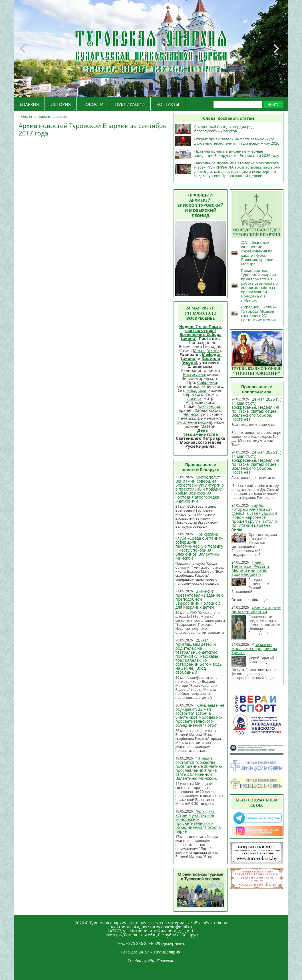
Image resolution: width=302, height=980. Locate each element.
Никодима (196, 390)
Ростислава (194, 374)
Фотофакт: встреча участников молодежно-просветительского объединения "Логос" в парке (198, 821)
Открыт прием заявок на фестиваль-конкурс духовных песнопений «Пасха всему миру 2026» (238, 141)
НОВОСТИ (93, 104)
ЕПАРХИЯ (29, 104)
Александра (209, 406)
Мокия (199, 350)
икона (189, 338)
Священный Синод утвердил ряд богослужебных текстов (224, 129)
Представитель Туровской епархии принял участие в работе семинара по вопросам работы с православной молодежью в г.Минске (259, 285)
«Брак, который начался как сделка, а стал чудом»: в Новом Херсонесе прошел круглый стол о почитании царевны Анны (255, 517)
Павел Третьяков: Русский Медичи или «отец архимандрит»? (250, 568)
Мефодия (212, 354)
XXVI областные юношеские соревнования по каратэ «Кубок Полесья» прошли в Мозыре (259, 253)
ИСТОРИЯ (61, 104)
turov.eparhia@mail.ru (171, 927)
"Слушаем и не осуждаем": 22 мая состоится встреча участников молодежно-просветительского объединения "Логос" (200, 715)
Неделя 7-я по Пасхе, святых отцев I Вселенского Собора (201, 330)
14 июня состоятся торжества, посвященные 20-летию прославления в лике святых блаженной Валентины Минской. (199, 768)
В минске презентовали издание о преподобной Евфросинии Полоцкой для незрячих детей (199, 599)
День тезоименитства (201, 432)
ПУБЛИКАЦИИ (130, 104)
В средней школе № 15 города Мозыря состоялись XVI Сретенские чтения (259, 313)
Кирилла (211, 358)
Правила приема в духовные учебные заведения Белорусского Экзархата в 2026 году (236, 153)
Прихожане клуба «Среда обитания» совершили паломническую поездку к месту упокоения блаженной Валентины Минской (199, 546)
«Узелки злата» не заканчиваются (256, 609)
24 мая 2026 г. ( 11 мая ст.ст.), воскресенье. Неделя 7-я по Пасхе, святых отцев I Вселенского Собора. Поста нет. (256, 409)
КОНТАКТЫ (168, 104)
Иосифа (194, 398)
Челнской (193, 414)
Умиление (187, 422)
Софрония (207, 382)
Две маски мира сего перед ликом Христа (254, 648)
